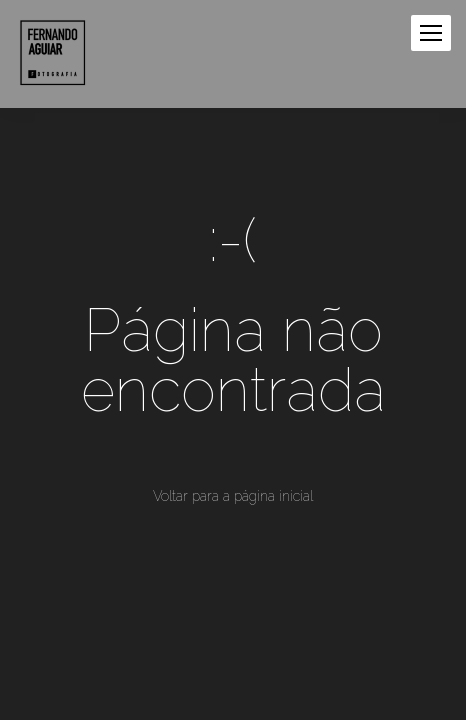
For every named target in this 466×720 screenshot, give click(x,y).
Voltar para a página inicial (233, 496)
